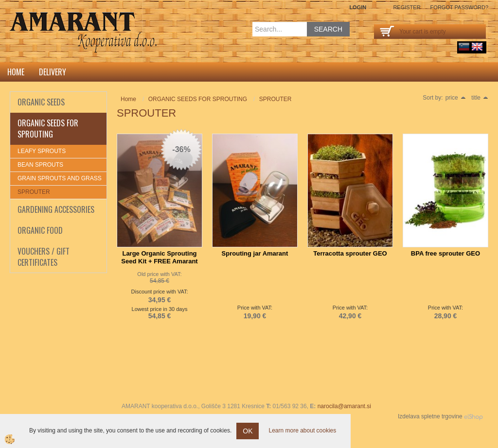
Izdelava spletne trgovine (430, 416)
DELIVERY (53, 72)
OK (248, 431)
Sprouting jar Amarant (255, 253)
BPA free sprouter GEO (445, 253)
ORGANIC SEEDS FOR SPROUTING (198, 99)
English (477, 47)
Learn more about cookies (302, 431)
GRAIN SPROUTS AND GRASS (60, 178)
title (480, 98)
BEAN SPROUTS (40, 165)
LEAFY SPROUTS (42, 151)
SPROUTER (34, 192)
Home (16, 72)
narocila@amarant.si (344, 406)
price (456, 98)
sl (464, 47)
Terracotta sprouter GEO (350, 253)
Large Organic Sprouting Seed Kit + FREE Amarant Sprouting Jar (159, 261)
